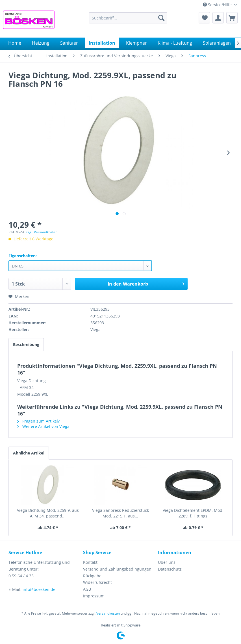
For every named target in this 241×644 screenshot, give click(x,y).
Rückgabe (92, 576)
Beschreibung (26, 344)
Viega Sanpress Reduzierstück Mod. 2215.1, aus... (120, 513)
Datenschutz (170, 569)
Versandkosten (108, 613)
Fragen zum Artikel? (38, 421)
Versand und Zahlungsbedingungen (117, 569)
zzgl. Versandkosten (42, 232)
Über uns (167, 562)
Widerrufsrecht (97, 582)
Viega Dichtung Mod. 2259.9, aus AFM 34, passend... (48, 513)
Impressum (94, 596)
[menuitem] (128, 18)
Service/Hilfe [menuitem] (218, 5)
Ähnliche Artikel (29, 453)
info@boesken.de (39, 589)
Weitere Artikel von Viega (43, 426)
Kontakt (90, 562)
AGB (87, 589)
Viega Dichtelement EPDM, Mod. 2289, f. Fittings (193, 513)
